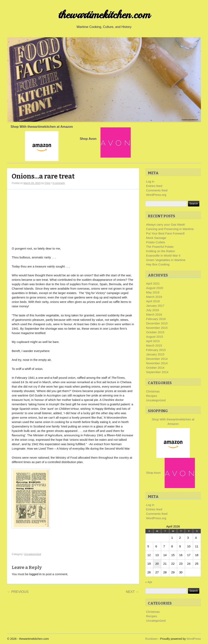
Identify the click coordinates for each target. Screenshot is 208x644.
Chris (47, 183)
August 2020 (155, 288)
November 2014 (157, 363)
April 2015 (153, 341)
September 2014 (157, 372)
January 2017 (155, 306)
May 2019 (153, 292)
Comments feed (157, 190)
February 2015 (156, 350)
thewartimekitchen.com (104, 15)
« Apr (149, 582)
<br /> (24, 216)
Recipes (152, 396)
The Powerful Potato (160, 247)
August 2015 (155, 337)
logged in (35, 574)
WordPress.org (156, 195)
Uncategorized (33, 554)
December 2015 (157, 323)
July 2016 (153, 310)
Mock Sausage (156, 238)
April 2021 (153, 283)
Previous (18, 592)
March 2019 (154, 297)
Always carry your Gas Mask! (166, 224)
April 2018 (153, 301)
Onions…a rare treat (43, 176)
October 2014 (155, 368)
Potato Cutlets (156, 242)
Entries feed (154, 186)
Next (132, 592)
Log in (150, 181)
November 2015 (157, 328)
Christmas (153, 391)
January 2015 (155, 354)
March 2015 (154, 345)
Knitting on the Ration (160, 251)
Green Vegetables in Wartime (166, 260)
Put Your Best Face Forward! (165, 233)
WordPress (194, 639)
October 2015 (155, 332)
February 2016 (156, 319)
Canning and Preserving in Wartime (170, 229)
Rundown (151, 639)
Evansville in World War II (163, 255)
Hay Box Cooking (158, 264)
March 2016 (154, 314)
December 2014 (157, 359)
